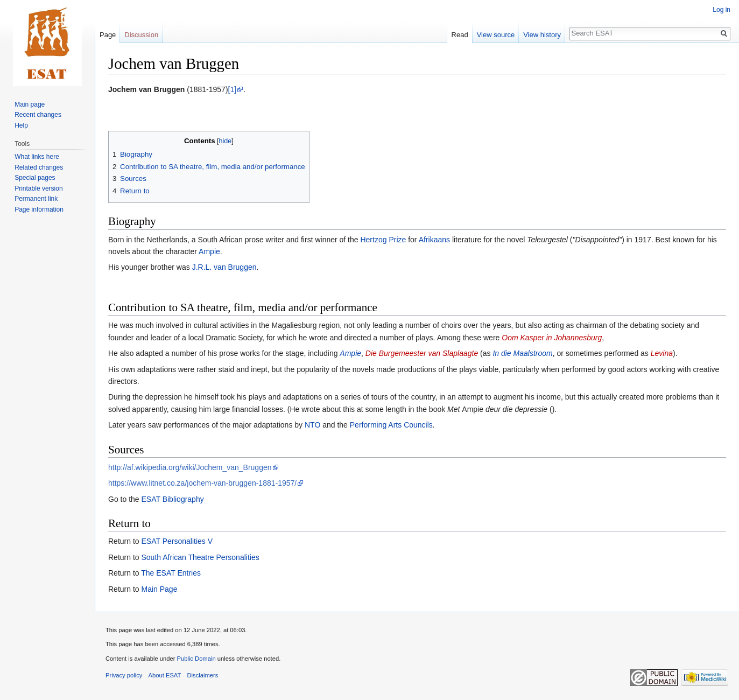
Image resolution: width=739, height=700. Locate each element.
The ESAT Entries (171, 573)
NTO (312, 425)
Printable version (38, 188)
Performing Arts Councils (391, 425)
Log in (722, 10)
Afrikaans (434, 240)
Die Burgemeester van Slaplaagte (422, 353)
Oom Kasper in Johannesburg (552, 338)
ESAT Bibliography (172, 499)
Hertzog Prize (383, 240)
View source (496, 35)
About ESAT (165, 675)
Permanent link (36, 199)
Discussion (141, 35)
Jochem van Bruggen (146, 89)
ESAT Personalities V (177, 541)
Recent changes (38, 115)
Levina (662, 353)
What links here (37, 157)
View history (542, 35)
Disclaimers (203, 675)
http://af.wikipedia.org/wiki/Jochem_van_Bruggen (190, 467)
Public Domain (196, 659)
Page (108, 35)
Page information (39, 209)
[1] (233, 89)
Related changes (39, 167)
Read (460, 35)
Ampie (209, 251)
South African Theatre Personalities (200, 557)
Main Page (159, 589)
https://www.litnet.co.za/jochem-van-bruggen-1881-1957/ (202, 483)
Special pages (35, 178)
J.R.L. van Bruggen (224, 267)
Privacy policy (124, 675)
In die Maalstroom (522, 353)
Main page (30, 104)
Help (21, 125)
